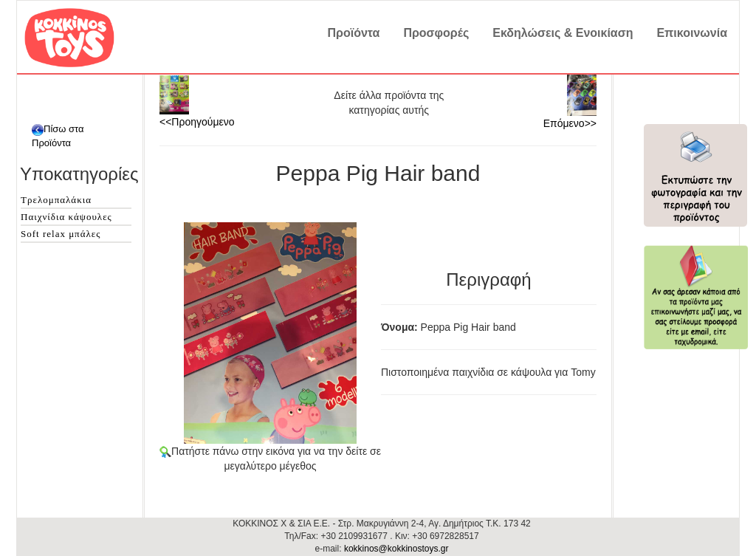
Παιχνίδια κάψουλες (66, 217)
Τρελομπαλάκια (56, 200)
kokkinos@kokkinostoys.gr (396, 549)
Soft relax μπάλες (61, 234)
